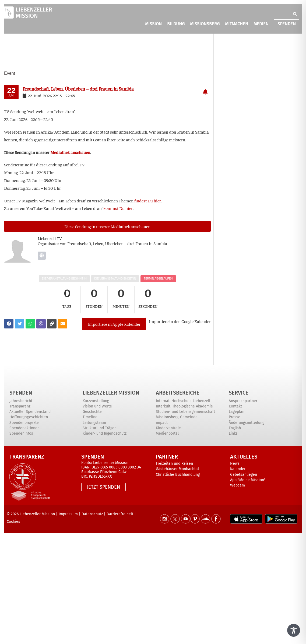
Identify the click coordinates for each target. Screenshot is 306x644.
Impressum (68, 514)
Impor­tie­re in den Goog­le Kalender (180, 321)
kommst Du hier (118, 208)
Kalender (238, 469)
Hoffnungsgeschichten (29, 417)
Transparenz (20, 406)
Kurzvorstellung (96, 401)
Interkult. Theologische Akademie (184, 406)
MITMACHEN (237, 24)
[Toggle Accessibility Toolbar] (294, 630)
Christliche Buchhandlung (178, 475)
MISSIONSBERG (205, 24)
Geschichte (92, 412)
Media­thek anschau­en (70, 152)
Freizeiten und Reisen (174, 464)
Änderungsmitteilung (247, 423)
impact (162, 423)
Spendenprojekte (24, 423)
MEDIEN (261, 24)
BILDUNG (176, 24)
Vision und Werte (97, 406)
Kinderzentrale (168, 428)
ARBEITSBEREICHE (178, 393)
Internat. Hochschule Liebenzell (183, 401)
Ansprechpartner (243, 401)
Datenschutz (92, 514)
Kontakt (235, 406)
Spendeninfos (21, 433)
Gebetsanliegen (244, 475)
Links (233, 433)
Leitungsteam (94, 423)
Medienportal (167, 433)
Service (239, 393)
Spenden (21, 393)
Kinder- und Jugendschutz (105, 433)
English (235, 428)
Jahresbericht (21, 401)
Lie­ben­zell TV (50, 238)
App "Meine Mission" (248, 480)
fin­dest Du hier (148, 201)
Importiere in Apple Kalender (114, 324)
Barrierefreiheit (120, 514)
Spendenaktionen (24, 428)
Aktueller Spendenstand (30, 412)
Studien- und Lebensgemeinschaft (185, 412)
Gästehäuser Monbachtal (177, 469)
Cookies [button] (13, 522)
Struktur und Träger (99, 428)
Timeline (90, 417)
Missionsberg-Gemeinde (177, 417)
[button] (295, 14)
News (235, 464)
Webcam (238, 485)
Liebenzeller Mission (111, 393)
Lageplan (237, 412)
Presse (235, 417)
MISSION (153, 24)
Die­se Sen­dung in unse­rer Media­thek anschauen (107, 226)
